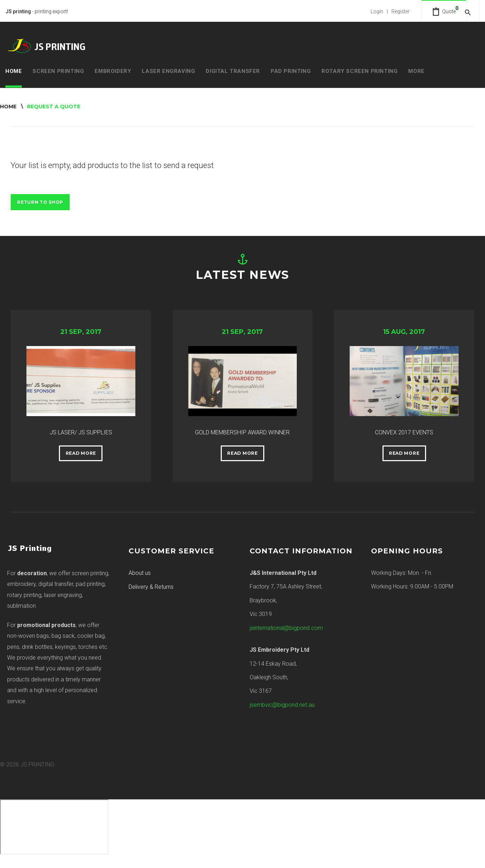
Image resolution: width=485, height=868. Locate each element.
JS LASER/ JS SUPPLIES (81, 429)
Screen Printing (58, 70)
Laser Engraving (168, 70)
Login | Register (381, 11)
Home (14, 70)
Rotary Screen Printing (359, 70)
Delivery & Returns (151, 597)
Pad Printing (291, 70)
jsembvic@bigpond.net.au (282, 715)
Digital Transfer (233, 70)
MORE (416, 70)
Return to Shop (44, 202)
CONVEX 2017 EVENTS (404, 429)
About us (140, 583)
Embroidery (113, 70)
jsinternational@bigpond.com (286, 638)
